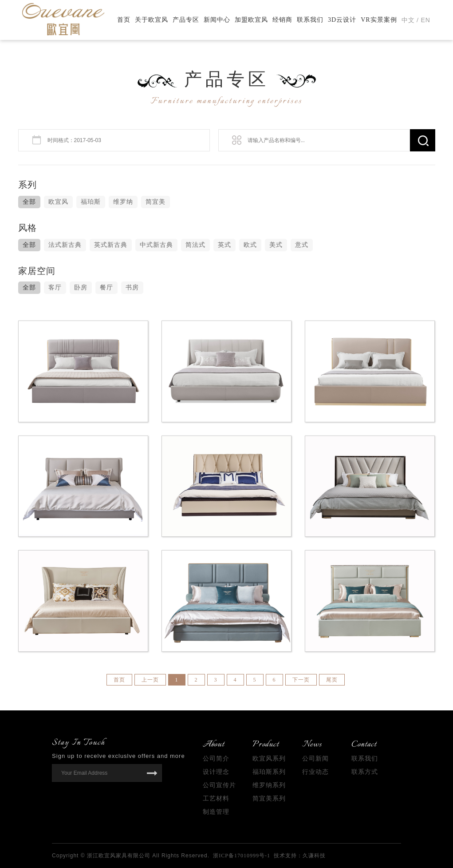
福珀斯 (91, 202)
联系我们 (310, 20)
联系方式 (365, 772)
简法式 (195, 245)
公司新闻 (315, 759)
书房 (132, 287)
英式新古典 (111, 245)
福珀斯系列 (269, 772)
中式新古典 (156, 245)
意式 (302, 245)
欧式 (250, 245)
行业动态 (315, 772)
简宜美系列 (269, 799)
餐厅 (106, 287)
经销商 (282, 20)
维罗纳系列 (269, 785)
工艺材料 (216, 799)
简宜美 (156, 202)
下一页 (301, 680)
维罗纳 (123, 202)
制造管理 (216, 812)
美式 (276, 245)
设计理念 (216, 772)
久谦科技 (314, 856)
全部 (29, 202)
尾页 (332, 680)
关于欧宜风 (152, 20)
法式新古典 (65, 245)
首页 (124, 20)
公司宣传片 (219, 785)
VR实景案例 (379, 20)
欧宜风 (58, 202)
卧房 (81, 287)
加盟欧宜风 (251, 20)
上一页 (150, 680)
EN (426, 20)
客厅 (55, 287)
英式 (225, 245)
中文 (408, 20)
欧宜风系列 (269, 759)
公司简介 (216, 759)
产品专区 (186, 20)
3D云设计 (342, 20)
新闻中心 (217, 20)
